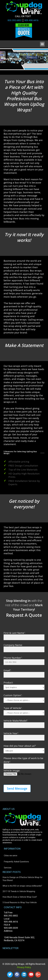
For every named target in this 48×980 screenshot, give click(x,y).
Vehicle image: (12, 770)
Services (8, 868)
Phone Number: (13, 658)
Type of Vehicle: (13, 708)
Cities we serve (10, 856)
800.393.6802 (15, 20)
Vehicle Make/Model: (16, 721)
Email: (7, 670)
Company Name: (13, 645)
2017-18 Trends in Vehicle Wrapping (19, 891)
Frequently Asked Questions (16, 862)
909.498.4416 (31, 20)
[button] (42, 44)
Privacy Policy (24, 967)
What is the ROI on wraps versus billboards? (22, 886)
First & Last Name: (14, 633)
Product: (8, 682)
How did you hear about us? (20, 746)
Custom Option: (13, 695)
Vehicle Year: (11, 733)
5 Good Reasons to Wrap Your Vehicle (20, 902)
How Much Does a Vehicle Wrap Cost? (20, 897)
